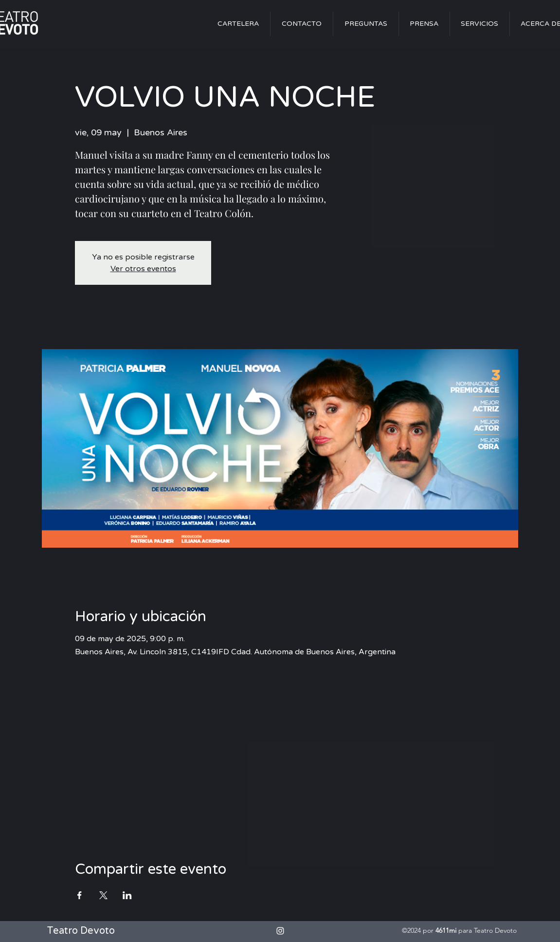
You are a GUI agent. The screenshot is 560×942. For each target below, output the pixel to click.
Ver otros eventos (143, 269)
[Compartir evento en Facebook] (80, 895)
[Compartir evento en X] (103, 895)
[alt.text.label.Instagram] (280, 931)
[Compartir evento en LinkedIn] (127, 895)
